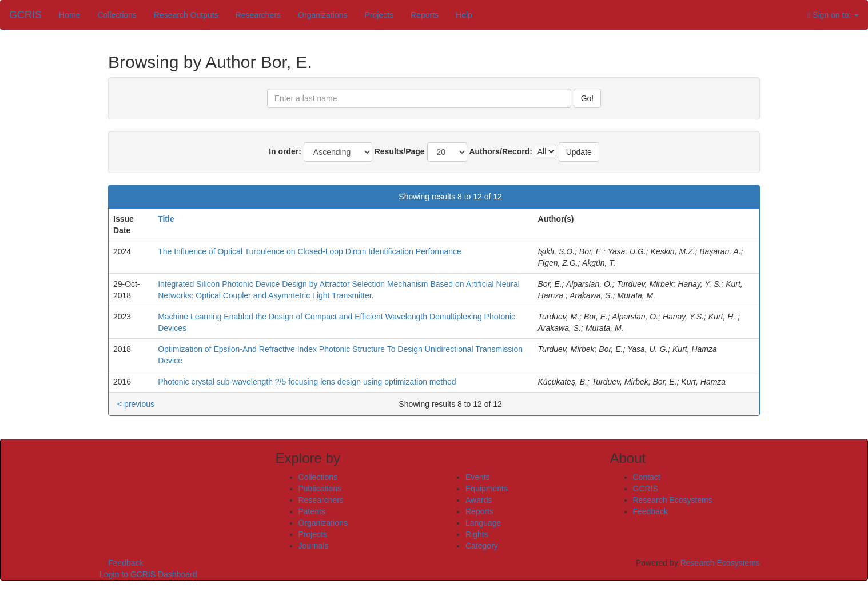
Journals (314, 546)
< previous (136, 197)
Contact (647, 477)
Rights (477, 534)
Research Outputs (186, 15)
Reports (425, 15)
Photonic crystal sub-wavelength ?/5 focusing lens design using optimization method (307, 382)
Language (483, 523)
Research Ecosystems (673, 500)
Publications (320, 489)
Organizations (322, 15)
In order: (285, 151)
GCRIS (646, 489)
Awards (479, 500)
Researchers (258, 15)
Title (166, 219)
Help (464, 15)
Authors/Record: (500, 151)
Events (478, 477)
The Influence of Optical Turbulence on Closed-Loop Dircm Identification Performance (310, 251)
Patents (312, 511)
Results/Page (400, 151)
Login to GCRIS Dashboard (148, 574)
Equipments (487, 489)
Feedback (650, 511)
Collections (117, 15)
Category (482, 546)
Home (69, 15)
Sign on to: (833, 15)
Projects (379, 15)
